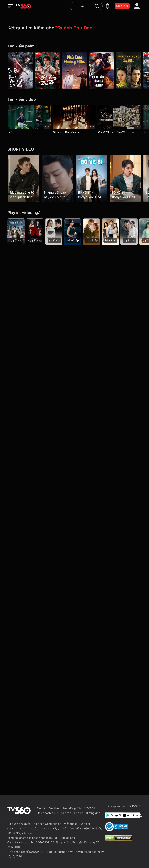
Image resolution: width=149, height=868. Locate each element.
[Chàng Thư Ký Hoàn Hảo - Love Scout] (91, 231)
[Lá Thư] (29, 120)
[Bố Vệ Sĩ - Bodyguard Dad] (16, 231)
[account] (137, 6)
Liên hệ (78, 813)
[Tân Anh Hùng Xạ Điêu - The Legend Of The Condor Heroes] (129, 70)
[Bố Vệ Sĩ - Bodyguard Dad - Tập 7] (125, 178)
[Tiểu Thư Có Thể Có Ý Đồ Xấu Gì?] (73, 231)
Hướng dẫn (93, 813)
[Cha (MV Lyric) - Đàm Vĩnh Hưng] (120, 120)
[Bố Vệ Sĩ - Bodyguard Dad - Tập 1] (91, 178)
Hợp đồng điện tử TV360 (79, 808)
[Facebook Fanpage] (140, 815)
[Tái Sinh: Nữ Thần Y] (129, 231)
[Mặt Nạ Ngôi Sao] (35, 231)
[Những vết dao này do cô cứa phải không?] (58, 178)
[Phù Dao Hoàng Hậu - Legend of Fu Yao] (74, 70)
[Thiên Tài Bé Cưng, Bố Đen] (54, 231)
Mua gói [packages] (122, 6)
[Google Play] (112, 815)
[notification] (107, 6)
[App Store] (128, 815)
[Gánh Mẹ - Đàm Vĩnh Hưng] (74, 120)
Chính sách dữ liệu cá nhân (54, 813)
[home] (23, 6)
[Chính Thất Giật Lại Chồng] (110, 231)
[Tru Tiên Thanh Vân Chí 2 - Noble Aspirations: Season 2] (20, 70)
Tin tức (41, 808)
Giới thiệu (55, 808)
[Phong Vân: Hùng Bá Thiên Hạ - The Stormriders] (102, 70)
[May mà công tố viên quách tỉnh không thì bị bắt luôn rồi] (24, 178)
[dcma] (119, 840)
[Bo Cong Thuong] (117, 827)
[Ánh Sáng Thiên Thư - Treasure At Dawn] (47, 70)
